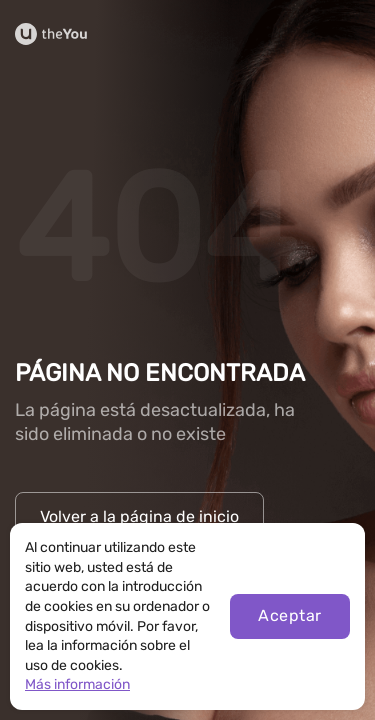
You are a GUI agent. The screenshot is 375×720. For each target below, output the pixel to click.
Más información (77, 684)
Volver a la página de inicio (139, 516)
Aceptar (289, 615)
